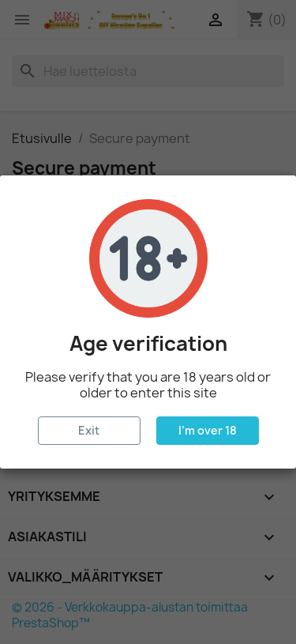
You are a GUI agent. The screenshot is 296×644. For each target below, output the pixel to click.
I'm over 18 (208, 430)
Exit (89, 430)
